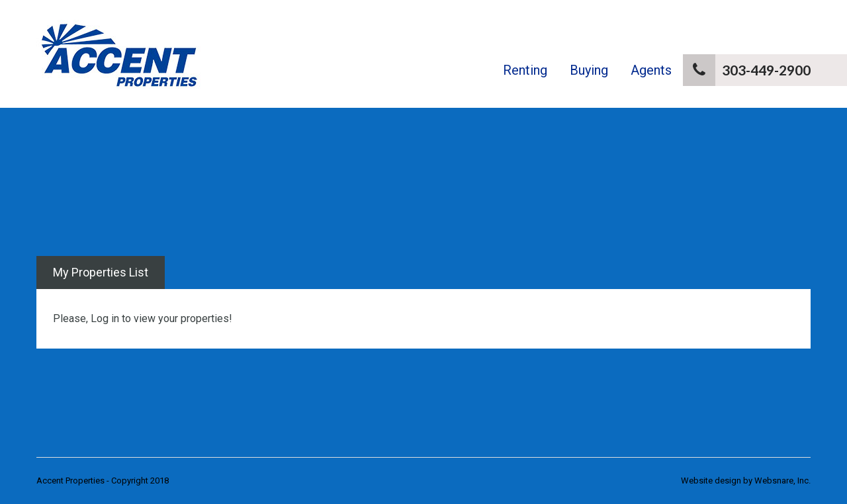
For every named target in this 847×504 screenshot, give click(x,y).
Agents (651, 70)
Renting (525, 70)
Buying (589, 70)
